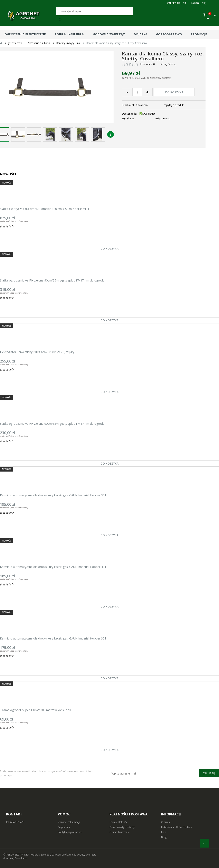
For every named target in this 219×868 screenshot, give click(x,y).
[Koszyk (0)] (210, 16)
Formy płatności (119, 822)
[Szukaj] (95, 11)
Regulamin (64, 827)
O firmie (166, 822)
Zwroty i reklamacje (69, 822)
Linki (164, 832)
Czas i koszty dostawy (122, 827)
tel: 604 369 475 (15, 822)
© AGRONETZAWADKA (16, 855)
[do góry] (204, 843)
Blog (164, 837)
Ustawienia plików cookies (176, 827)
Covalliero (142, 105)
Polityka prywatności (70, 832)
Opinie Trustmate (120, 832)
